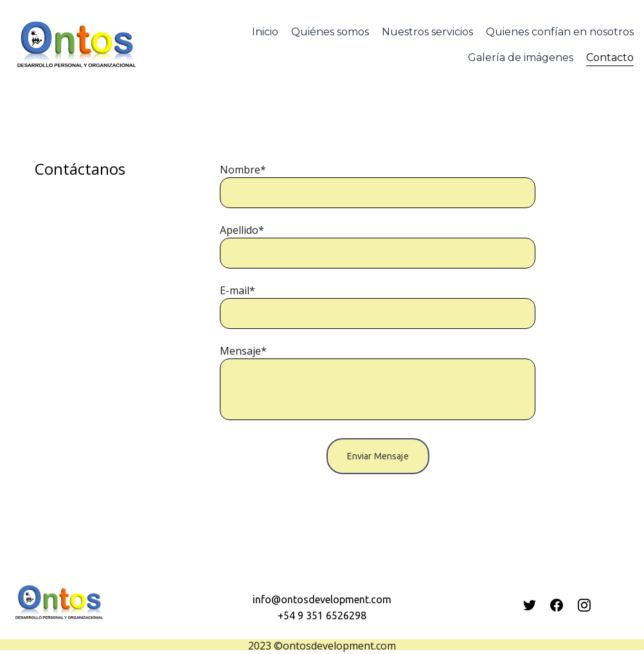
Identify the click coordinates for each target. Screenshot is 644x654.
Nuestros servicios (427, 32)
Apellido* (242, 230)
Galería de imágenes (521, 57)
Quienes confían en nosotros (560, 32)
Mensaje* (243, 351)
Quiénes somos (330, 32)
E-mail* (237, 290)
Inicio (265, 32)
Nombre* (243, 170)
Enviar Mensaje (378, 456)
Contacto (610, 57)
